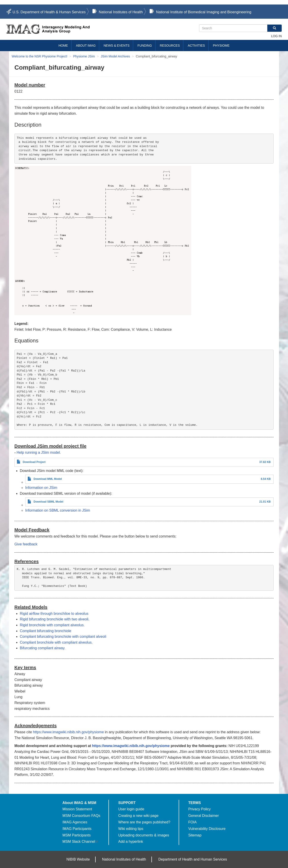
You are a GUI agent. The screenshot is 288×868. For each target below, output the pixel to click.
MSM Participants (77, 835)
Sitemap (195, 835)
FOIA (192, 822)
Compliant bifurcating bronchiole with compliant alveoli (63, 637)
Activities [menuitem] (196, 46)
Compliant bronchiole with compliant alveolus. (56, 642)
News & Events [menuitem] (117, 46)
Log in (276, 36)
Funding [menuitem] (145, 46)
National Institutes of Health (121, 12)
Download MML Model (48, 479)
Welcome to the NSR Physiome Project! (39, 56)
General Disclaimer (204, 816)
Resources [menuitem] (170, 46)
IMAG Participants (77, 829)
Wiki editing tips (131, 829)
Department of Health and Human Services (193, 859)
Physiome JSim (84, 56)
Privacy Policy (200, 809)
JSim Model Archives (115, 56)
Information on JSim (41, 488)
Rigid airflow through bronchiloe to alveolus (54, 614)
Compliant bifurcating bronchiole (46, 631)
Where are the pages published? (144, 822)
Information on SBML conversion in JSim (58, 510)
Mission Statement (77, 809)
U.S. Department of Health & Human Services (49, 12)
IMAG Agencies (75, 822)
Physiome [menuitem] (221, 46)
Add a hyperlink (131, 842)
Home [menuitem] (63, 46)
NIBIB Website (78, 859)
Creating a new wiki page (138, 816)
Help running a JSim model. (39, 452)
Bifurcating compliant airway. (43, 648)
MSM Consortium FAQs (81, 816)
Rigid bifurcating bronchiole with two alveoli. (55, 619)
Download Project (34, 462)
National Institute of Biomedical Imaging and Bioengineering (204, 12)
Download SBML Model (48, 502)
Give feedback (26, 544)
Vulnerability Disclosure (207, 829)
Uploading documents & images (144, 835)
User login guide (131, 809)
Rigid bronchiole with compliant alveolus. (52, 625)
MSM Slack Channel (80, 842)
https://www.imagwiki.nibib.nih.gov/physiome (69, 732)
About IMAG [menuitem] (86, 46)
